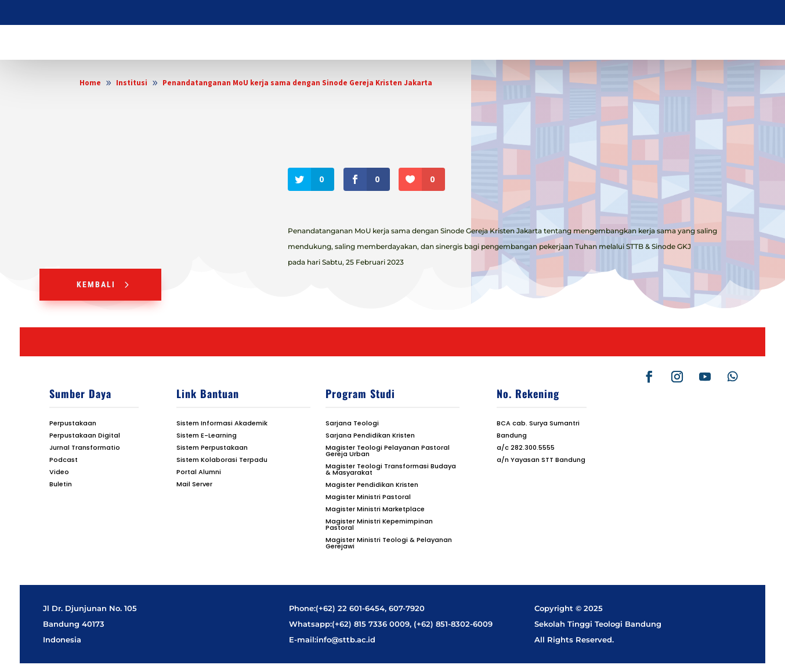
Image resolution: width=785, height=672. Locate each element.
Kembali (96, 284)
